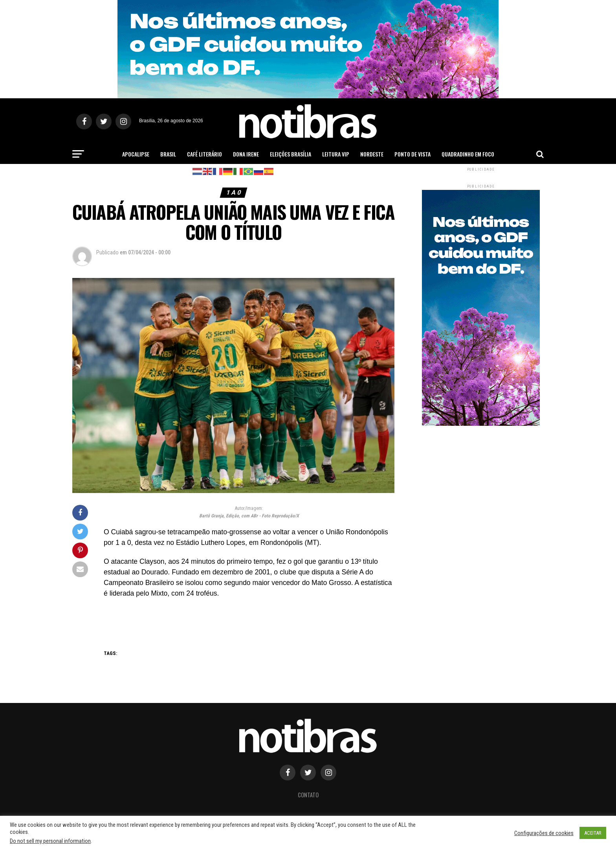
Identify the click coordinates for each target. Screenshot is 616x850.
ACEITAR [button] (593, 833)
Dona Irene (246, 154)
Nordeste (372, 154)
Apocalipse (136, 154)
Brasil (168, 154)
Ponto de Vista (412, 154)
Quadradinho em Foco (468, 154)
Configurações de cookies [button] (544, 833)
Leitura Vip (336, 154)
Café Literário (204, 154)
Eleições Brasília (291, 154)
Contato (308, 795)
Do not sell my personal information (50, 841)
